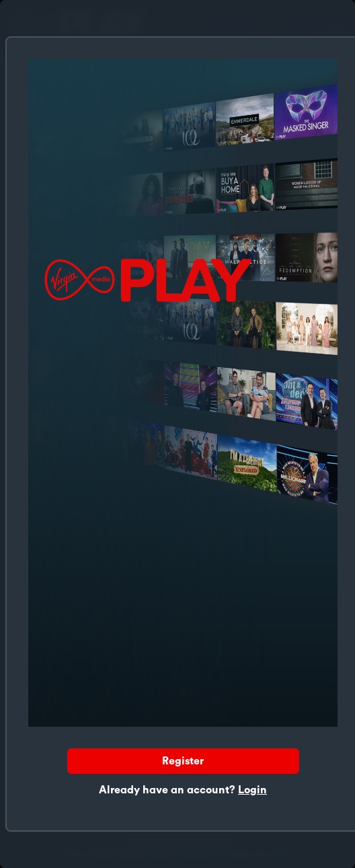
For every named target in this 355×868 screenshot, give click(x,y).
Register (183, 761)
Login (252, 790)
